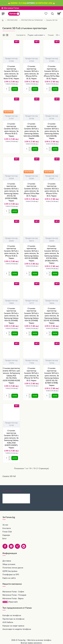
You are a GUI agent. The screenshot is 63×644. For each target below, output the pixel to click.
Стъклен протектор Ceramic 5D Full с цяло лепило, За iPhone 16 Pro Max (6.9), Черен (52, 72)
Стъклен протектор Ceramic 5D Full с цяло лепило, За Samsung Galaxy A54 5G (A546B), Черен (11, 314)
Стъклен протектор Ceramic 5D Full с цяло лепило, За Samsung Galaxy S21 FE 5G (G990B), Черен (52, 314)
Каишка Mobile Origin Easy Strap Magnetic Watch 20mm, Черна (20, 492)
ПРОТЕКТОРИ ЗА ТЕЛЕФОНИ (32, 20)
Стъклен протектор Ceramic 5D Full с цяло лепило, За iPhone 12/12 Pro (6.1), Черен (31, 372)
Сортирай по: (18, 35)
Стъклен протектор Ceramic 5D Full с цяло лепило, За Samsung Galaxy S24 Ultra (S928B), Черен (31, 130)
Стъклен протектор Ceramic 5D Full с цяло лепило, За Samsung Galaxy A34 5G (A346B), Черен (31, 314)
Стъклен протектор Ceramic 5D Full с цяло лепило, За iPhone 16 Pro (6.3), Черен (31, 72)
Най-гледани (30, 485)
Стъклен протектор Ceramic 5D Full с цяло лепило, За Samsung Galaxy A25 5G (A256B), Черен (31, 252)
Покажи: (51, 35)
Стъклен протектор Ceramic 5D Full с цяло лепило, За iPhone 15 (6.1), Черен (11, 251)
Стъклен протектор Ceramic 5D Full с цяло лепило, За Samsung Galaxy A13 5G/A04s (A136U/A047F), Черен (52, 253)
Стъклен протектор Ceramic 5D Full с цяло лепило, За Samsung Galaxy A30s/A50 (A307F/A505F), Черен (11, 436)
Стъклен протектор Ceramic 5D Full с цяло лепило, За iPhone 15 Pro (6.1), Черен (52, 189)
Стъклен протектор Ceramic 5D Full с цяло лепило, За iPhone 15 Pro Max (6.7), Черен (31, 189)
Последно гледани (12, 485)
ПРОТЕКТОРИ (12, 20)
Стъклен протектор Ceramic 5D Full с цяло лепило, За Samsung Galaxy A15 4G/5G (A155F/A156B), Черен (11, 191)
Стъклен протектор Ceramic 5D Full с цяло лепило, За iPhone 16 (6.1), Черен (11, 129)
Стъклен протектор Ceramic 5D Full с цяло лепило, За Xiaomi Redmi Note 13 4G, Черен (11, 72)
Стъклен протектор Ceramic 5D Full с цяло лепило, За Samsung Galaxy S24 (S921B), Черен (52, 130)
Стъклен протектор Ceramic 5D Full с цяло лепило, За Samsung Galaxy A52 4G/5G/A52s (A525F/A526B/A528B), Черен (11, 373)
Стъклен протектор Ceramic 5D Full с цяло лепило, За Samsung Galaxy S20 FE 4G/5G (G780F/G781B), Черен (52, 374)
